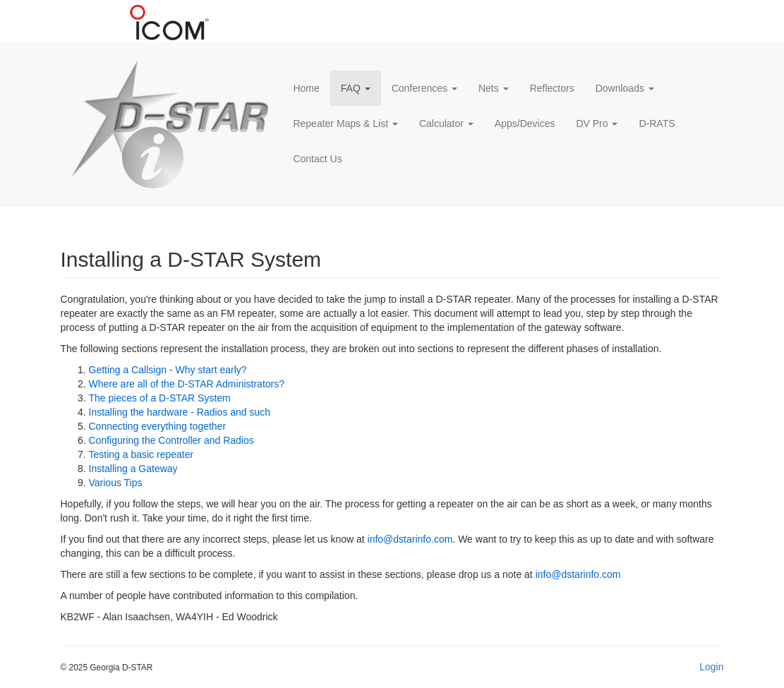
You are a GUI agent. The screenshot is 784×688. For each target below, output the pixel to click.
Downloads (625, 88)
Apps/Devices (525, 123)
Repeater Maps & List (345, 123)
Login (711, 667)
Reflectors (552, 88)
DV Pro (597, 123)
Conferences (424, 88)
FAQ (356, 88)
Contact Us (317, 159)
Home (306, 88)
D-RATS (657, 123)
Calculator (446, 123)
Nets (494, 88)
